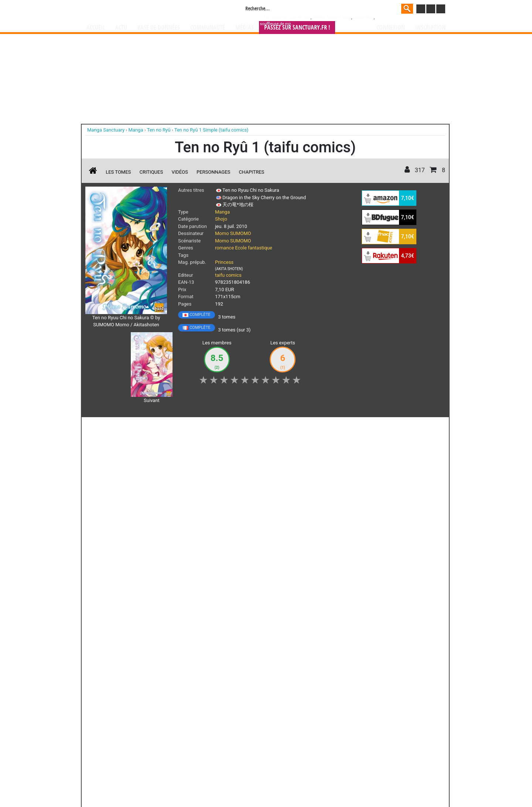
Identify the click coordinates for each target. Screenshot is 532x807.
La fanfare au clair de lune (287, 18)
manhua (321, 738)
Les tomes (118, 172)
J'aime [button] (105, 427)
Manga (146, 10)
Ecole (241, 248)
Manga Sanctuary (171, 738)
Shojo (221, 219)
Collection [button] (137, 427)
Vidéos (180, 172)
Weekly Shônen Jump (332, 18)
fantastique (260, 248)
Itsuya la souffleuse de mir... (269, 24)
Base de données (159, 28)
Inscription (430, 28)
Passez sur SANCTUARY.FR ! (297, 28)
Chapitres (252, 172)
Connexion (391, 28)
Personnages (213, 172)
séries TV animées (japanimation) (371, 738)
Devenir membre (233, 781)
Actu (121, 28)
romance (224, 248)
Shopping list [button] (176, 427)
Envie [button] (210, 427)
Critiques (151, 172)
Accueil (96, 28)
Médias (245, 28)
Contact (307, 781)
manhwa (304, 738)
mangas (287, 738)
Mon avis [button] (240, 427)
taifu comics (228, 275)
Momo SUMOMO (233, 233)
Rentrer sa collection (269, 781)
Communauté (208, 28)
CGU (294, 781)
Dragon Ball (364, 18)
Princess (224, 262)
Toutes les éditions (204, 647)
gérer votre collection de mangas (243, 744)
